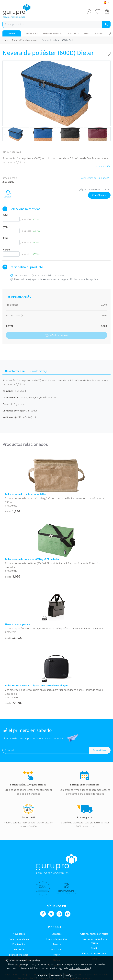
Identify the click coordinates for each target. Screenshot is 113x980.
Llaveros (56, 944)
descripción (103, 166)
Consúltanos (99, 195)
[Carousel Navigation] (110, 33)
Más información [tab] (15, 371)
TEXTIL (94, 948)
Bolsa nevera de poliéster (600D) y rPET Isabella (32, 559)
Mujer (56, 955)
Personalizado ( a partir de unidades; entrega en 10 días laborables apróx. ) (56, 279)
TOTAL (10, 326)
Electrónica (19, 944)
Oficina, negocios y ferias (94, 934)
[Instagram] (59, 914)
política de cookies (80, 968)
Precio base (12, 305)
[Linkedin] (68, 914)
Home (5, 40)
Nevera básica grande (17, 624)
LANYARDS (57, 934)
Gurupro (99, 33)
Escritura (19, 949)
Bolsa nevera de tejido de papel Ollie (26, 494)
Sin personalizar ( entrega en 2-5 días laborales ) (40, 275)
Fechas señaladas (19, 955)
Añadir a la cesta (57, 335)
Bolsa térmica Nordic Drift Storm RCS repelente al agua (37, 685)
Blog (87, 33)
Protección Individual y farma (94, 941)
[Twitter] (51, 914)
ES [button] (107, 2)
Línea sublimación (56, 939)
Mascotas (57, 949)
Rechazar (56, 975)
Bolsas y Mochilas (19, 939)
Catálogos (73, 33)
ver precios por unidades (96, 178)
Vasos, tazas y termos (94, 953)
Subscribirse (100, 750)
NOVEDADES (32, 33)
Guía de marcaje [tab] (39, 371)
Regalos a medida (52, 33)
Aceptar (43, 975)
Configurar (70, 975)
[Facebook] (43, 914)
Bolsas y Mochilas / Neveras (25, 40)
